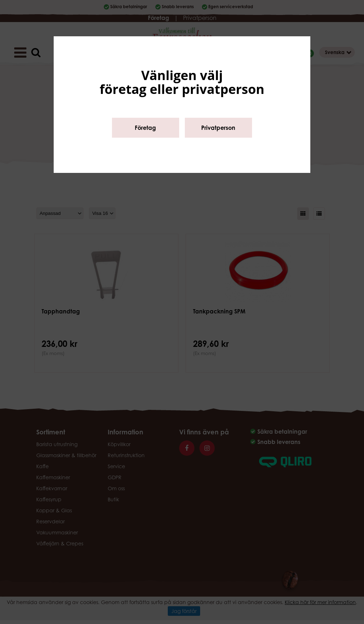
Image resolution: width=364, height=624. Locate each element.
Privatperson (218, 128)
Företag (145, 128)
